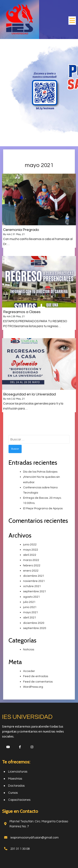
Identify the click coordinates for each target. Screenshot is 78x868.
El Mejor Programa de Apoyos (43, 508)
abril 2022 (30, 555)
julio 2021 (29, 602)
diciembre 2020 (34, 623)
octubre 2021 (32, 586)
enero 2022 (31, 571)
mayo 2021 (31, 612)
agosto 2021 (32, 597)
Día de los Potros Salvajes (40, 472)
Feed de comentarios (38, 682)
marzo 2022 (31, 560)
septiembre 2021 (35, 591)
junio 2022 (30, 545)
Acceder (29, 671)
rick (9, 234)
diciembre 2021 (34, 576)
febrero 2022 (32, 566)
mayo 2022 (31, 550)
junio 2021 (30, 607)
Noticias (29, 650)
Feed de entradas (36, 676)
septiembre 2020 (35, 628)
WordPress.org (33, 687)
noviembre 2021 (34, 581)
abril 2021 (30, 618)
